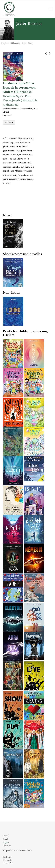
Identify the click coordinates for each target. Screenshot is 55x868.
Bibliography (15, 43)
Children (10, 122)
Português (7, 846)
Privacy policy (8, 860)
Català (5, 839)
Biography (5, 43)
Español (6, 836)
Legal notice (7, 857)
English (6, 842)
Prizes (24, 43)
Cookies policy (8, 863)
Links (30, 43)
